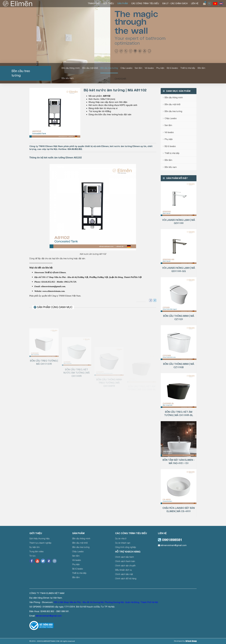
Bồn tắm (201, 68)
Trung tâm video (36, 551)
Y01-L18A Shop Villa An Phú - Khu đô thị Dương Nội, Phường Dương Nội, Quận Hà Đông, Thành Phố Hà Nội (106, 602)
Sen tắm (139, 68)
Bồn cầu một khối (90, 68)
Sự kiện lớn (35, 547)
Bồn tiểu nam (68, 78)
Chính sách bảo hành (125, 557)
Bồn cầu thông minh (71, 68)
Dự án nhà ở (121, 538)
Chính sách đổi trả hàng (126, 578)
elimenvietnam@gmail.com (172, 545)
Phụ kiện (160, 68)
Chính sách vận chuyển (125, 566)
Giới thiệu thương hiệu (39, 538)
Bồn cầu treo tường (109, 68)
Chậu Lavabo (126, 68)
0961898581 (170, 540)
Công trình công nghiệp (126, 547)
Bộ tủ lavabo (172, 68)
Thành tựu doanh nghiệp (40, 543)
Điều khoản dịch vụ (123, 570)
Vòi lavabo (149, 68)
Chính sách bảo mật (124, 574)
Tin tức (33, 556)
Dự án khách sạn (123, 543)
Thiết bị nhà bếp (188, 68)
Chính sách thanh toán (125, 561)
